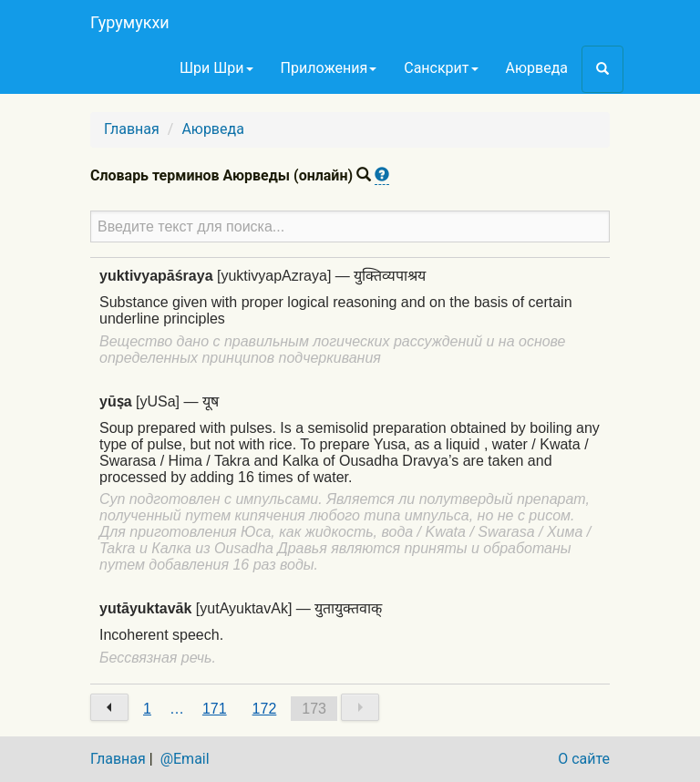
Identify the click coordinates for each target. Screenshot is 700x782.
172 (265, 709)
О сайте (584, 759)
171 (215, 709)
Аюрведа (537, 68)
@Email (185, 759)
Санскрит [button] (441, 68)
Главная (132, 129)
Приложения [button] (329, 68)
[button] (602, 69)
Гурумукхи (130, 22)
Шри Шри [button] (216, 68)
